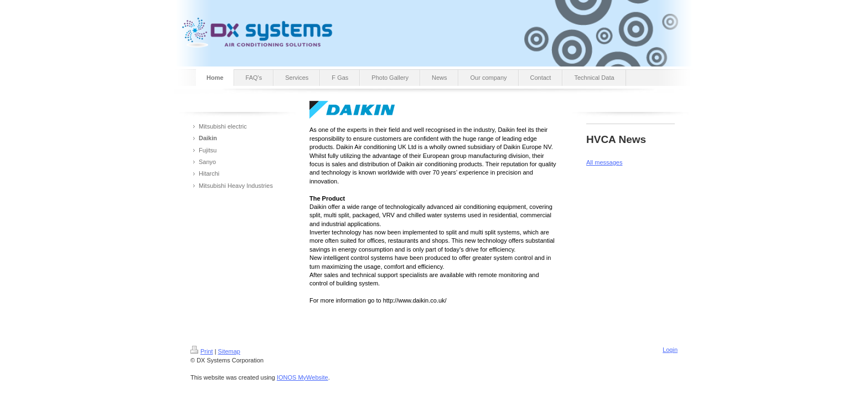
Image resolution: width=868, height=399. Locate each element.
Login (670, 350)
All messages (604, 162)
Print (202, 351)
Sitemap (229, 351)
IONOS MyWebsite (303, 377)
